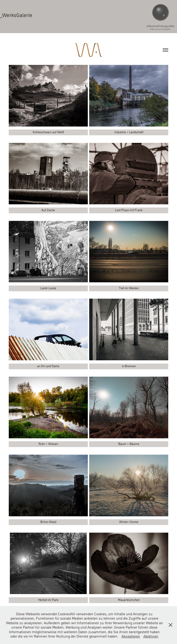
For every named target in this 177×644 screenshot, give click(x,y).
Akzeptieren (131, 636)
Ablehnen (151, 636)
